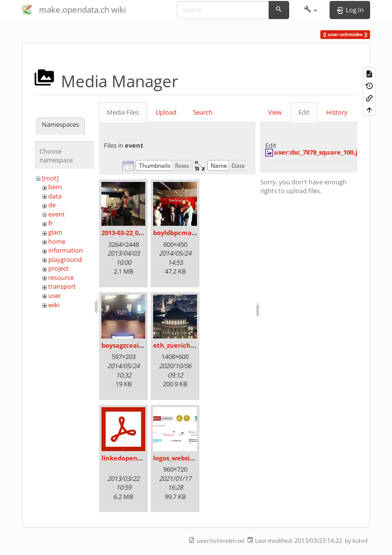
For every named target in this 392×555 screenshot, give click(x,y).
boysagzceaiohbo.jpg (134, 345)
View (275, 112)
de (52, 205)
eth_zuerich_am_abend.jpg (195, 345)
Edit (304, 112)
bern (55, 187)
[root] (50, 178)
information (66, 250)
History (337, 112)
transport (62, 286)
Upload (166, 112)
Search (203, 112)
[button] (311, 10)
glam (55, 232)
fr (50, 223)
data (55, 196)
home (57, 241)
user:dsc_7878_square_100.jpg (319, 152)
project (59, 268)
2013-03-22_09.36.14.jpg (136, 233)
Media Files (123, 112)
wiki (54, 305)
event (57, 214)
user (55, 296)
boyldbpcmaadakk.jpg (188, 233)
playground (65, 259)
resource (61, 277)
